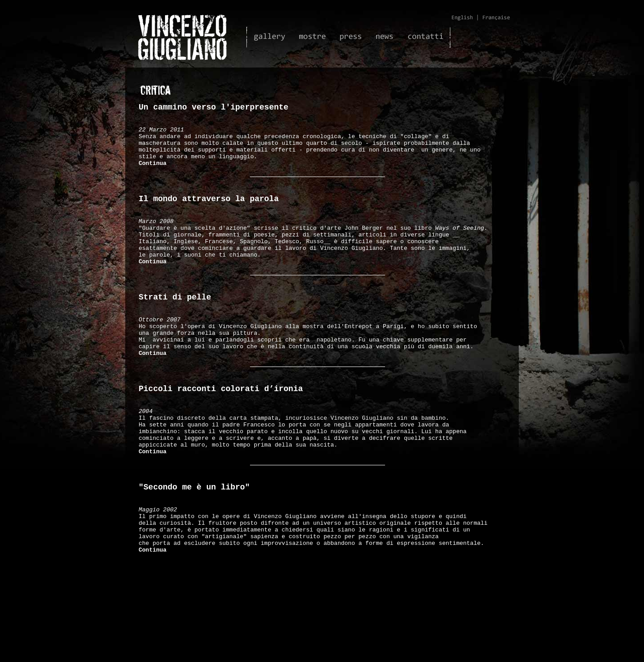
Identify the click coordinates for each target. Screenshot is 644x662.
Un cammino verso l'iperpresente (214, 108)
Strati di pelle (175, 327)
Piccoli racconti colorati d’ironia (221, 433)
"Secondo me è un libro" (194, 546)
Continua (153, 174)
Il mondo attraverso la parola (209, 214)
